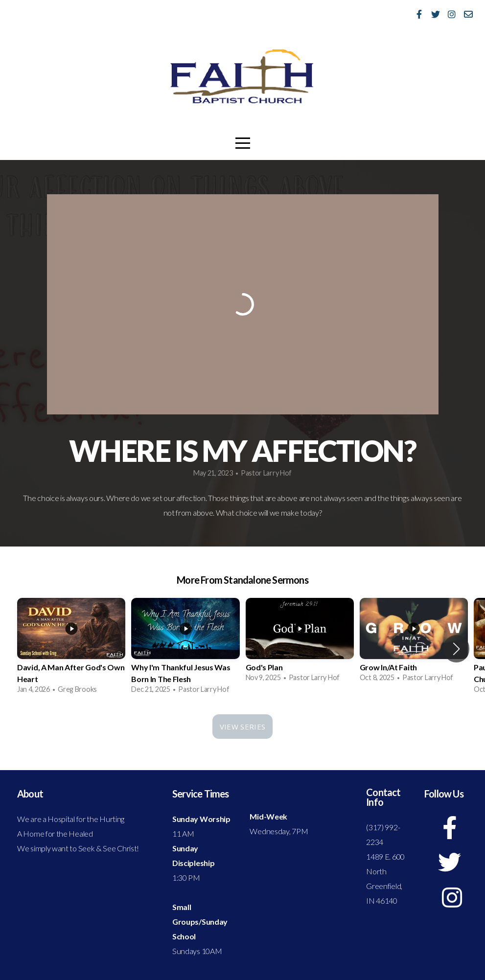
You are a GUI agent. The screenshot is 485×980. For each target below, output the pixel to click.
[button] (456, 649)
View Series (242, 727)
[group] (71, 649)
